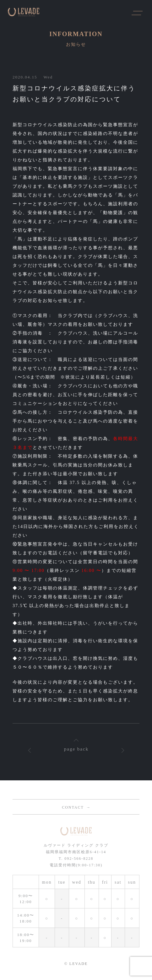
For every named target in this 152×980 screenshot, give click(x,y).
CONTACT (73, 807)
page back (76, 749)
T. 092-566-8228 (76, 859)
